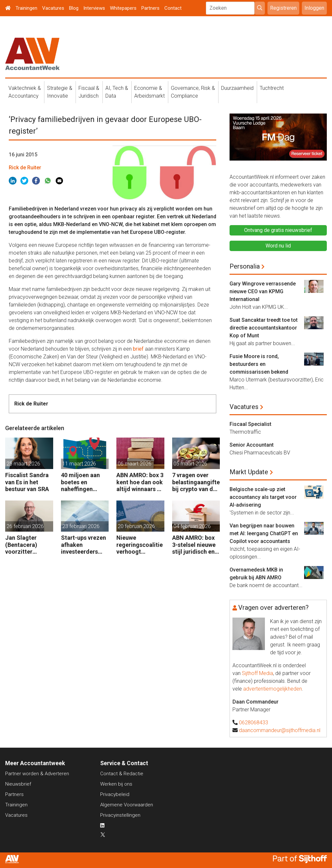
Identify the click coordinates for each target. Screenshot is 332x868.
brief (138, 349)
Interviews (94, 8)
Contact (173, 8)
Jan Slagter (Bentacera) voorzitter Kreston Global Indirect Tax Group (25, 545)
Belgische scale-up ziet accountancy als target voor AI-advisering (263, 497)
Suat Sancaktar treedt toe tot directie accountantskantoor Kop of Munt (264, 328)
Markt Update (249, 472)
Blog (74, 8)
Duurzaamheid (237, 88)
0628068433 (254, 723)
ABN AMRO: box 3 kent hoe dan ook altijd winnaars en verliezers (140, 482)
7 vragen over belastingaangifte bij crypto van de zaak (196, 482)
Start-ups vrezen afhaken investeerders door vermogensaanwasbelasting (85, 545)
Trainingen (26, 8)
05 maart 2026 (190, 464)
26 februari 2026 (25, 526)
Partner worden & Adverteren (37, 774)
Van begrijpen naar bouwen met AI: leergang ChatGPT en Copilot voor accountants (264, 533)
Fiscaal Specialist (250, 424)
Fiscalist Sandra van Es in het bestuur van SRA (27, 482)
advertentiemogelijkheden (273, 689)
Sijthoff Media (257, 673)
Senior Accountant (252, 445)
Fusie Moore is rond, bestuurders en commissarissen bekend (259, 364)
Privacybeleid (115, 794)
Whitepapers (123, 8)
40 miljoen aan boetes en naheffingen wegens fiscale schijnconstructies (84, 482)
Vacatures (53, 8)
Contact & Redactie (122, 774)
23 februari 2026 (81, 526)
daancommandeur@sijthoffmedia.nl (280, 730)
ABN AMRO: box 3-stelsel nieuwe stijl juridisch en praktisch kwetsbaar (194, 545)
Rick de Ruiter (25, 168)
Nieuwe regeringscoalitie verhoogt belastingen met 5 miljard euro (140, 545)
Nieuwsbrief (18, 784)
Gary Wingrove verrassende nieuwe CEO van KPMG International (263, 291)
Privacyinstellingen (120, 815)
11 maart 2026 (79, 464)
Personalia (245, 266)
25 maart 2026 (23, 464)
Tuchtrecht (272, 88)
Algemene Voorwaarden (127, 805)
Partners (150, 8)
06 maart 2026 (135, 464)
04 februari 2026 (192, 526)
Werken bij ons (116, 784)
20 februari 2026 (136, 526)
